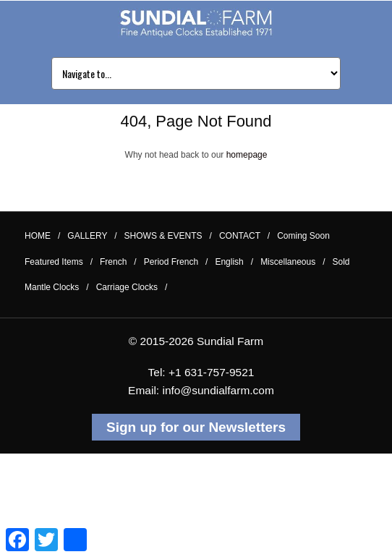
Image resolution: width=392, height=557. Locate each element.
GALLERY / (92, 236)
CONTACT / (244, 236)
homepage (247, 155)
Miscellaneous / (293, 262)
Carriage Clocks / (132, 287)
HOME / (42, 236)
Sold (341, 262)
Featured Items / (59, 262)
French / (118, 262)
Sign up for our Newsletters (196, 427)
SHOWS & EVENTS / (168, 236)
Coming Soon (303, 236)
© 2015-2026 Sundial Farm (196, 341)
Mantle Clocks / (57, 287)
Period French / (176, 262)
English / (234, 262)
